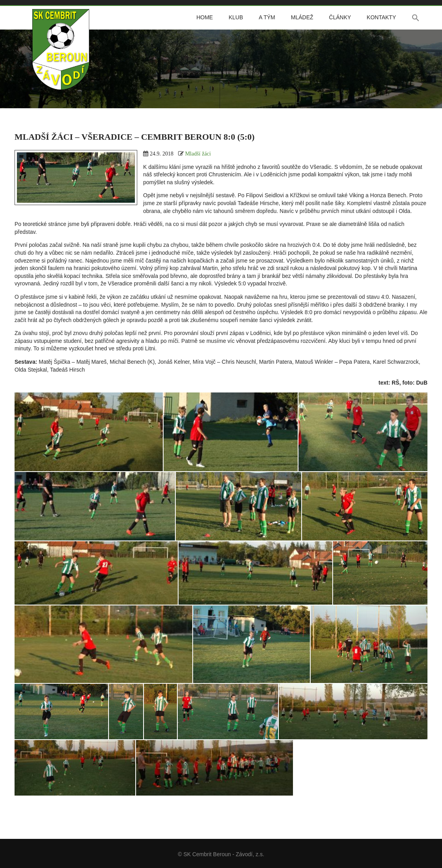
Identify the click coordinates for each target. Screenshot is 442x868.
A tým (267, 17)
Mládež (302, 17)
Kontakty (381, 17)
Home (204, 17)
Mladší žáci (198, 154)
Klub (236, 17)
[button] (416, 18)
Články (340, 17)
